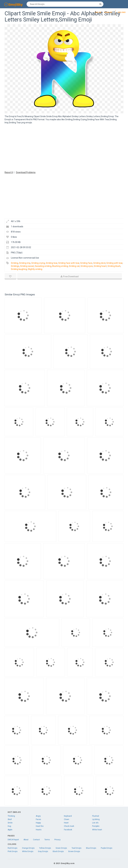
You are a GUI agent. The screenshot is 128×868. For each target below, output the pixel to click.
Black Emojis (58, 851)
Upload (122, 12)
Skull (10, 819)
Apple (10, 830)
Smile (10, 823)
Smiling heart (100, 266)
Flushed (96, 816)
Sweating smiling (43, 266)
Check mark (69, 826)
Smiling (15, 263)
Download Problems (26, 172)
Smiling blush (114, 266)
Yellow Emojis (45, 848)
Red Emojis (13, 848)
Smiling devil (99, 263)
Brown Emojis (74, 851)
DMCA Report (13, 840)
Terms (47, 840)
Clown (67, 819)
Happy (38, 823)
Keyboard (68, 816)
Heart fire (40, 826)
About (26, 840)
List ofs (95, 823)
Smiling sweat (27, 266)
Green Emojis (61, 848)
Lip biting (96, 819)
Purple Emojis (107, 848)
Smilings (15, 266)
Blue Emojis (91, 848)
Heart (66, 823)
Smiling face (86, 263)
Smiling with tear (114, 263)
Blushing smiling (60, 266)
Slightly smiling (35, 269)
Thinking (11, 816)
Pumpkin (96, 826)
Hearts (39, 830)
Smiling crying (38, 263)
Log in (98, 12)
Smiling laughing (19, 269)
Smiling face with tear (69, 263)
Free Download (70, 277)
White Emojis (28, 851)
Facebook (68, 830)
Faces (38, 819)
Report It (9, 172)
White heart (97, 830)
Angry (38, 816)
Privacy (57, 840)
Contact (36, 840)
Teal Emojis (77, 848)
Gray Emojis (43, 851)
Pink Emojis (13, 851)
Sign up (108, 12)
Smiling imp (25, 263)
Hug (9, 826)
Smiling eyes (87, 266)
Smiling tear (52, 263)
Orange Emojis (28, 848)
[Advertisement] (64, 147)
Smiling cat (74, 266)
